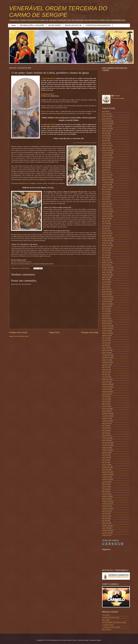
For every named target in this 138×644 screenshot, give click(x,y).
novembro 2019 (106, 299)
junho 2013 (105, 487)
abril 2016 (105, 404)
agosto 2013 (105, 482)
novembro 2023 (106, 182)
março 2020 (105, 289)
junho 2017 (105, 370)
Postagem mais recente (18, 332)
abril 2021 (105, 258)
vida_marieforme (107, 630)
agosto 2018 (105, 336)
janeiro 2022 (105, 236)
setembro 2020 (106, 275)
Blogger (99, 640)
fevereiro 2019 (106, 321)
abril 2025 (105, 141)
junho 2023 (105, 194)
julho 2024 (105, 163)
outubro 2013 (106, 477)
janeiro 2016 (105, 411)
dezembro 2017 (106, 355)
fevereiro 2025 (106, 145)
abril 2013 (105, 491)
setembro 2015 (106, 421)
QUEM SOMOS (55, 25)
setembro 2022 (106, 216)
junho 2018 (105, 340)
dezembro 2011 (106, 530)
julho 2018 (105, 338)
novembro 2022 (106, 211)
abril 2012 (105, 521)
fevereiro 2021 (106, 262)
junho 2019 (105, 311)
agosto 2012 (105, 511)
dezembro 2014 (106, 443)
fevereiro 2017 (106, 379)
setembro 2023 (106, 187)
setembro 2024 (106, 158)
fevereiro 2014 (106, 467)
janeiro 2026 (105, 119)
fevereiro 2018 (106, 350)
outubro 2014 (106, 448)
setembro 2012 (106, 509)
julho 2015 (105, 426)
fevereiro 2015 (106, 438)
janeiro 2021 (105, 265)
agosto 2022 (105, 219)
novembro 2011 (106, 533)
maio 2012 (105, 518)
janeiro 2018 (105, 353)
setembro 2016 (106, 392)
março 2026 (105, 114)
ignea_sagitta (106, 620)
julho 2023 (105, 192)
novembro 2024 (106, 153)
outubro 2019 (106, 301)
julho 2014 (105, 455)
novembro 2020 (106, 270)
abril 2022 (105, 228)
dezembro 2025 (106, 121)
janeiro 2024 (105, 177)
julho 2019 (105, 309)
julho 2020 (105, 279)
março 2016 (105, 406)
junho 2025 (105, 136)
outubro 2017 (106, 360)
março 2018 (105, 348)
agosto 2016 (105, 394)
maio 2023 (105, 197)
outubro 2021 (106, 243)
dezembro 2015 (106, 413)
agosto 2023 (105, 189)
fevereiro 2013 (106, 496)
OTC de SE (116, 96)
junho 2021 (105, 253)
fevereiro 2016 (106, 409)
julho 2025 (105, 133)
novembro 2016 (106, 387)
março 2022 (105, 231)
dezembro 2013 (106, 472)
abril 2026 (105, 111)
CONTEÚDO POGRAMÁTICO (98, 25)
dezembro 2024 (106, 150)
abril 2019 (105, 316)
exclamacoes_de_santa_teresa (111, 617)
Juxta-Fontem (106, 615)
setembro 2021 (106, 245)
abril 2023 (105, 199)
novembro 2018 (106, 328)
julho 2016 (105, 396)
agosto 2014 (105, 452)
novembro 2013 (106, 474)
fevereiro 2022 (106, 233)
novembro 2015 (106, 416)
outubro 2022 (106, 214)
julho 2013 (105, 484)
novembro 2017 (106, 357)
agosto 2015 (105, 423)
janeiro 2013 (105, 499)
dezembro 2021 (106, 238)
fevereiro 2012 (106, 526)
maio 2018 (105, 343)
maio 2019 (105, 314)
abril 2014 (105, 462)
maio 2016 (105, 401)
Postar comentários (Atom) (21, 336)
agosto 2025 (105, 131)
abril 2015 (105, 433)
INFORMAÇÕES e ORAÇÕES (32, 25)
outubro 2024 (106, 155)
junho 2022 (105, 223)
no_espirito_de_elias (108, 625)
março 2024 (105, 172)
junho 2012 (105, 516)
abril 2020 (105, 287)
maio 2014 (105, 460)
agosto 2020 (105, 277)
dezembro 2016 (106, 384)
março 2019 (105, 318)
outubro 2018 (106, 331)
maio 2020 (105, 284)
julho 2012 (105, 513)
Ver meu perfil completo (118, 98)
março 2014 (105, 465)
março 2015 (105, 435)
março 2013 (105, 494)
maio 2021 (105, 255)
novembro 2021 (106, 240)
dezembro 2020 (106, 267)
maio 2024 (105, 167)
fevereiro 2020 (106, 292)
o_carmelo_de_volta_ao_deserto (111, 627)
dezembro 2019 (106, 297)
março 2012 (105, 523)
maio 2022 (105, 226)
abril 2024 (105, 170)
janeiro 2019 (105, 323)
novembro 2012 (106, 504)
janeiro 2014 (105, 470)
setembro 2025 (106, 128)
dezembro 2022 (106, 209)
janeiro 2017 (105, 382)
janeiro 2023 (105, 206)
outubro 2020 (106, 272)
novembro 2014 (106, 445)
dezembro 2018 (106, 326)
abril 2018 (105, 345)
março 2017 (105, 377)
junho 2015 (105, 428)
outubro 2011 (106, 535)
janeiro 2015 (105, 440)
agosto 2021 (105, 248)
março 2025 (105, 143)
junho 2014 (105, 457)
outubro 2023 (106, 184)
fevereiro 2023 (106, 204)
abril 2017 (105, 374)
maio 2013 (105, 489)
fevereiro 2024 (106, 175)
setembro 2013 (106, 479)
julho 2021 (105, 250)
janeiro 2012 (105, 528)
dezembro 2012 (106, 501)
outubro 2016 (106, 389)
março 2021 (105, 260)
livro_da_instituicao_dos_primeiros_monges (114, 622)
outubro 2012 (106, 506)
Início (14, 25)
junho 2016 (105, 399)
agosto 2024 (105, 160)
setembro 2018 (106, 333)
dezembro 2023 (106, 180)
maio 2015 (105, 431)
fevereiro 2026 (106, 116)
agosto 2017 (105, 365)
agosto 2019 (105, 306)
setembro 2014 (106, 450)
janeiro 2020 (105, 294)
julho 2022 (105, 221)
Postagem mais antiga (90, 332)
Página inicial (54, 332)
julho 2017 (105, 367)
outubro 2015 (106, 418)
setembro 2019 (106, 304)
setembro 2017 (106, 362)
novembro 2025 (106, 124)
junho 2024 (105, 165)
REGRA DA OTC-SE (73, 25)
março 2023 (105, 201)
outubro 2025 (106, 126)
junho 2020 (105, 282)
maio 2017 (105, 372)
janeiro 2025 (105, 148)
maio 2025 (105, 138)
